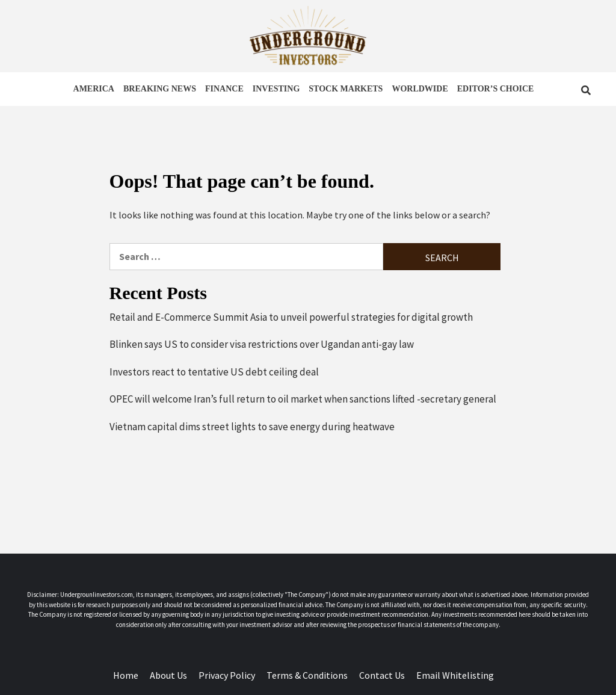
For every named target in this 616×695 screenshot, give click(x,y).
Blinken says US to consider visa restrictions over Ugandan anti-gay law (262, 344)
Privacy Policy (227, 675)
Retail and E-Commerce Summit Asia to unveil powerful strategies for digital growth (291, 317)
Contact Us (382, 675)
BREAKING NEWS (160, 89)
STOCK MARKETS (346, 89)
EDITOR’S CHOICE (496, 89)
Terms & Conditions (307, 675)
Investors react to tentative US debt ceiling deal (214, 372)
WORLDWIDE (420, 89)
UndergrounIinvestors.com (97, 595)
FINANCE (224, 89)
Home (126, 675)
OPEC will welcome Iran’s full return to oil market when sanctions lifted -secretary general (303, 399)
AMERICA (94, 89)
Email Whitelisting (455, 675)
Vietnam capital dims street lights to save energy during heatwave (252, 427)
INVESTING (276, 89)
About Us (168, 675)
